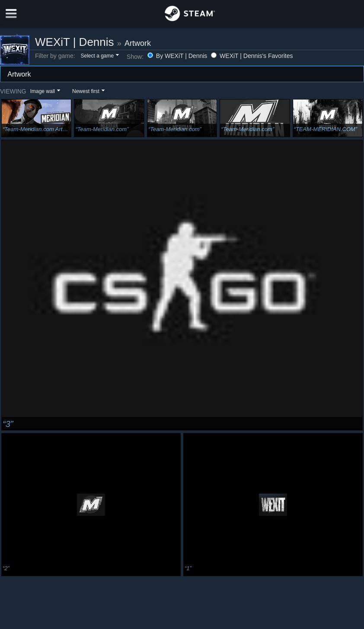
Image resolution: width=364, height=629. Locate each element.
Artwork (138, 43)
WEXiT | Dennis (75, 42)
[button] (99, 56)
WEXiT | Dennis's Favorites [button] (252, 56)
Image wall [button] (43, 91)
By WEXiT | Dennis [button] (178, 56)
